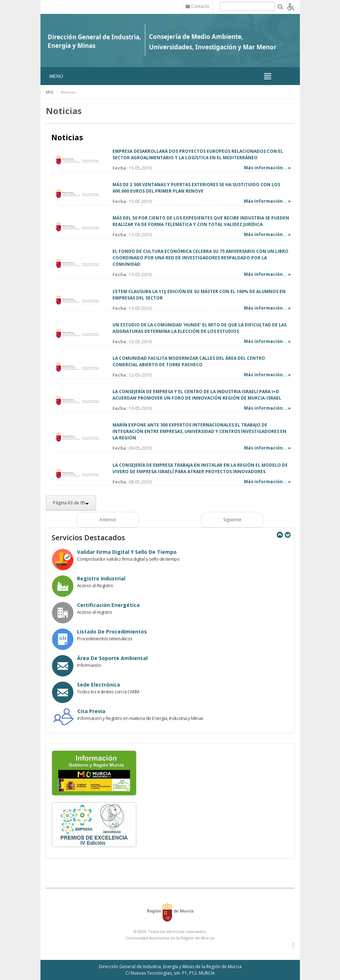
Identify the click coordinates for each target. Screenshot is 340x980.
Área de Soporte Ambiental (112, 658)
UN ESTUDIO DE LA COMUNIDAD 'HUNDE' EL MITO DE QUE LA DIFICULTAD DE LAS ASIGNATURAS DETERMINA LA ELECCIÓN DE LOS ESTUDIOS (200, 328)
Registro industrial (101, 578)
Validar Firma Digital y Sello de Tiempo (127, 552)
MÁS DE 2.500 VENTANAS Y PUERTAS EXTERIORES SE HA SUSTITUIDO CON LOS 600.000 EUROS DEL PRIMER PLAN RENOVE (196, 188)
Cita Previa (91, 711)
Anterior (108, 520)
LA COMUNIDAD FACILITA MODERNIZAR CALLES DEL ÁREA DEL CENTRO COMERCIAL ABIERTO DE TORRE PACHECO (189, 361)
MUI (50, 92)
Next (287, 535)
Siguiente (232, 520)
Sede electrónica (99, 685)
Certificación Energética (108, 605)
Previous (279, 535)
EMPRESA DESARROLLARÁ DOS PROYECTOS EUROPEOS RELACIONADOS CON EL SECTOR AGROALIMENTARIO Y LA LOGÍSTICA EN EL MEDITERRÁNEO (198, 154)
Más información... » (267, 168)
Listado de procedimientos (112, 632)
